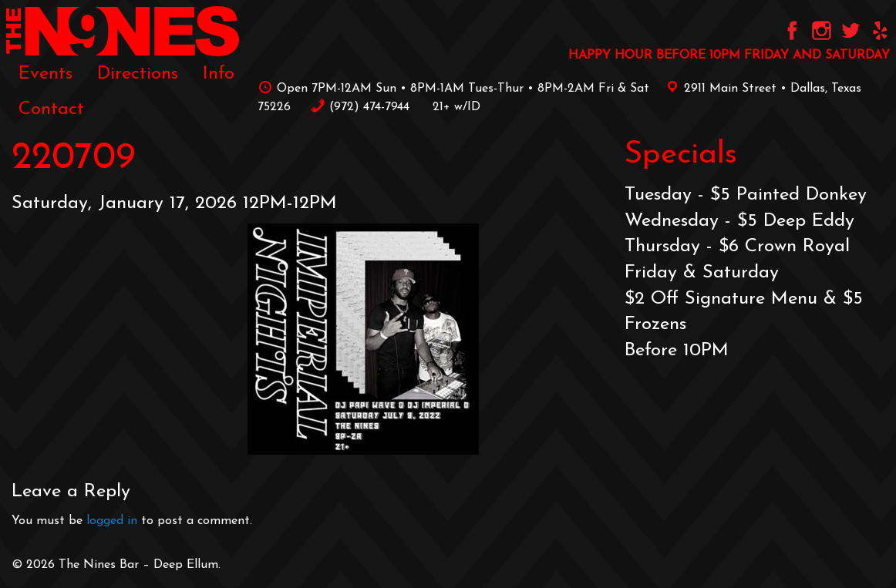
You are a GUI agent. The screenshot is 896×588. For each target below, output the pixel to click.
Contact (51, 109)
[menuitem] (45, 74)
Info (219, 74)
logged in (112, 521)
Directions (138, 74)
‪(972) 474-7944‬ (360, 107)
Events (45, 74)
